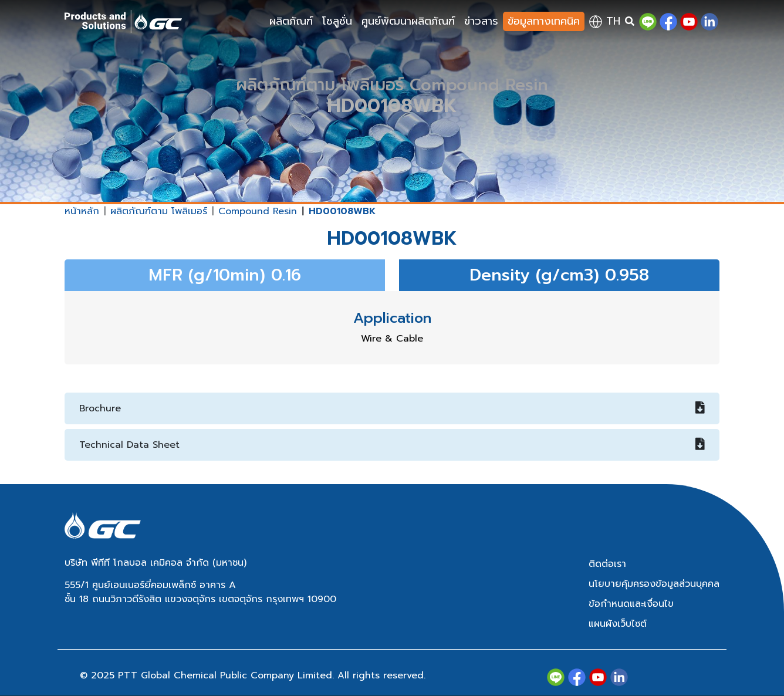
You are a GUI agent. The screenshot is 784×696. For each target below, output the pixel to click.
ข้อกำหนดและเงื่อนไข (631, 604)
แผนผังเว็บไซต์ (618, 624)
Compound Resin (258, 211)
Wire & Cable (392, 339)
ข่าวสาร (481, 21)
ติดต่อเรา (607, 564)
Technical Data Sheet (392, 445)
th (605, 21)
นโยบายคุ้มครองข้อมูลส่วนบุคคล (654, 584)
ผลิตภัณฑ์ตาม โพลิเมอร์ (159, 211)
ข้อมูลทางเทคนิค (544, 21)
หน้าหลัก (82, 211)
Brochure (392, 408)
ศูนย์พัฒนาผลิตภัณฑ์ (408, 21)
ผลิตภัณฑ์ (291, 21)
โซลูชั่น (337, 21)
